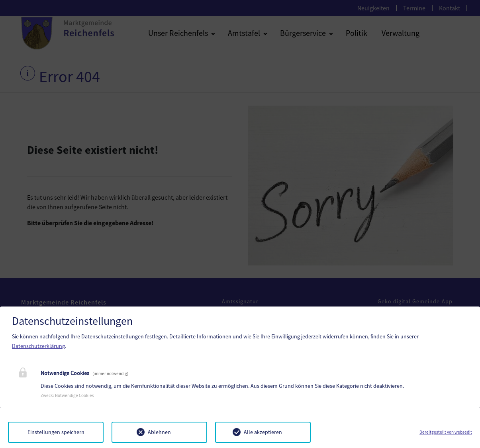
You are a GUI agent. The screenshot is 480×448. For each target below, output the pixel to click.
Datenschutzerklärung (38, 346)
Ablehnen (159, 432)
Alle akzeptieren (263, 432)
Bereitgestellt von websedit (446, 432)
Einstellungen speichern (56, 432)
